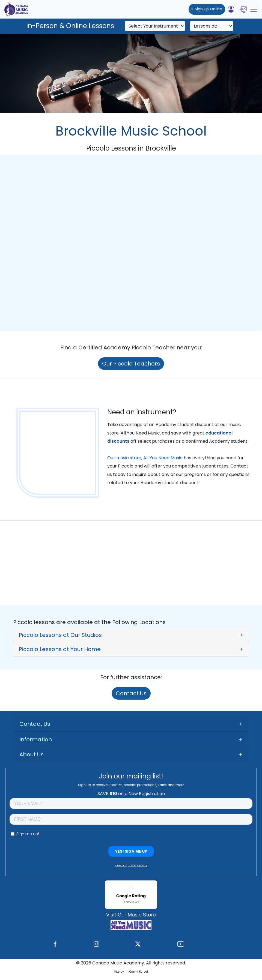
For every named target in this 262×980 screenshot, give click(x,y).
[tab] (131, 635)
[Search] (155, 26)
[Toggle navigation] (254, 9)
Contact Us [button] (35, 724)
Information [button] (36, 739)
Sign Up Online (207, 9)
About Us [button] (32, 754)
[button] (131, 635)
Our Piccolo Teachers (131, 364)
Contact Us (131, 693)
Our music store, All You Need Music (145, 458)
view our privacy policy (131, 865)
